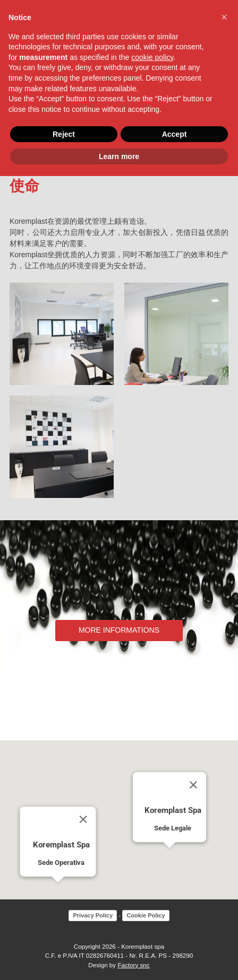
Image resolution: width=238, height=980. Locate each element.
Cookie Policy (146, 915)
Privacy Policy (93, 915)
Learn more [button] (119, 156)
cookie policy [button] (152, 57)
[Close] (83, 819)
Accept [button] (175, 134)
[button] (58, 892)
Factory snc (133, 965)
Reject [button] (64, 134)
